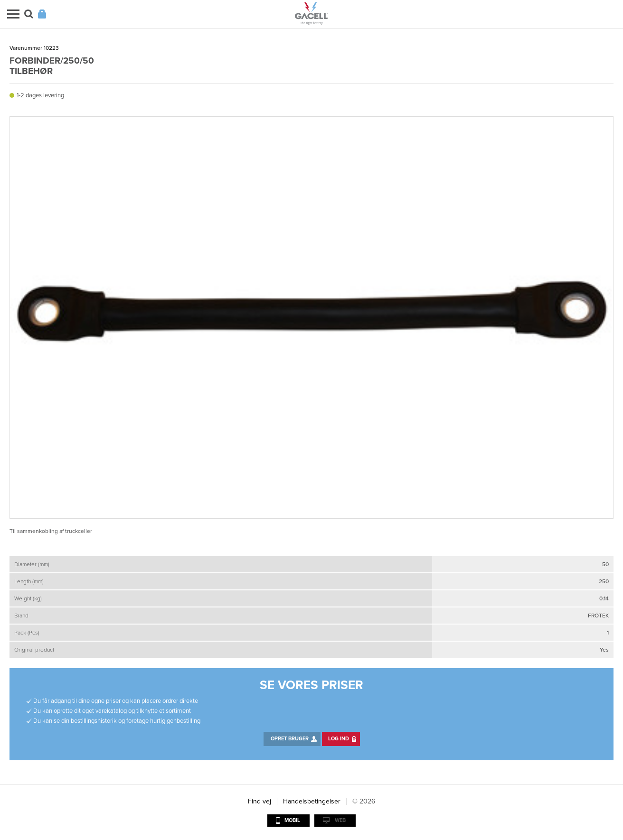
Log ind (339, 739)
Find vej (260, 801)
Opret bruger (290, 739)
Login (42, 14)
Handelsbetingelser (312, 801)
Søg (29, 14)
